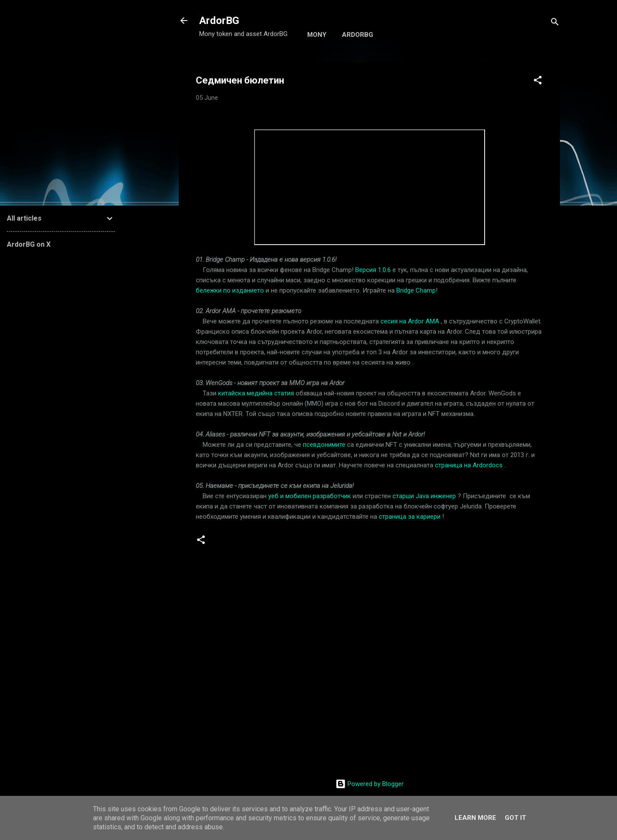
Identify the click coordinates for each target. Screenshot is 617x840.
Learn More (475, 818)
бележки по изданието (230, 290)
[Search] (555, 23)
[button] (538, 82)
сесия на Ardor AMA (410, 321)
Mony (317, 35)
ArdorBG (219, 21)
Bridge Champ (416, 290)
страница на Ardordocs (469, 465)
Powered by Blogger (370, 784)
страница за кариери (410, 517)
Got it (515, 818)
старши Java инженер (424, 496)
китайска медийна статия (256, 393)
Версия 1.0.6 (373, 270)
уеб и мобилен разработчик (310, 496)
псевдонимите (324, 445)
